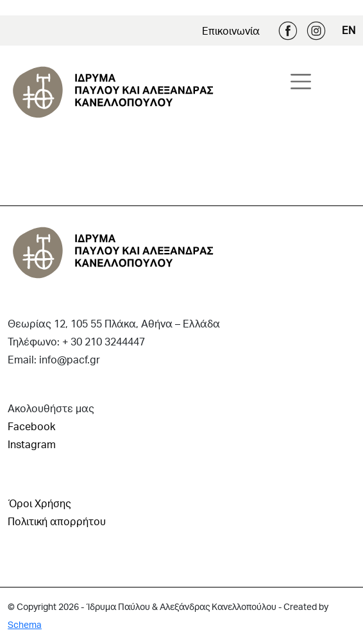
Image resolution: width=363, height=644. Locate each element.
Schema (25, 624)
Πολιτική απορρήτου (57, 521)
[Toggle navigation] (301, 82)
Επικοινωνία (231, 30)
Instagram (316, 31)
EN (349, 30)
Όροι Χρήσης (39, 503)
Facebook (288, 31)
